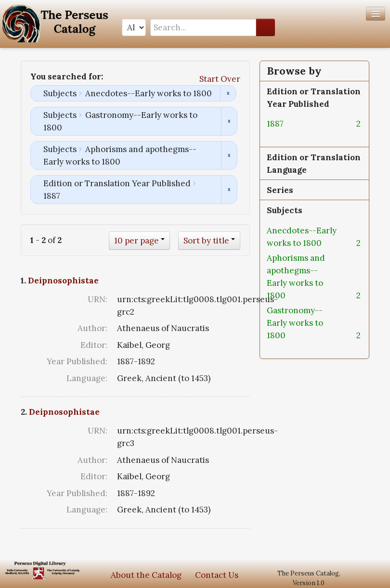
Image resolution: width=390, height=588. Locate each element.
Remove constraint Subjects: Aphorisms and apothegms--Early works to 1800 (229, 155)
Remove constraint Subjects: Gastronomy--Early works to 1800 (229, 121)
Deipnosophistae (63, 281)
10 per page (136, 241)
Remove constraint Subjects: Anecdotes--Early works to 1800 (228, 93)
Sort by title (206, 241)
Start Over (220, 79)
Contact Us (217, 575)
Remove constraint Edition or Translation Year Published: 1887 (229, 190)
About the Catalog (146, 575)
